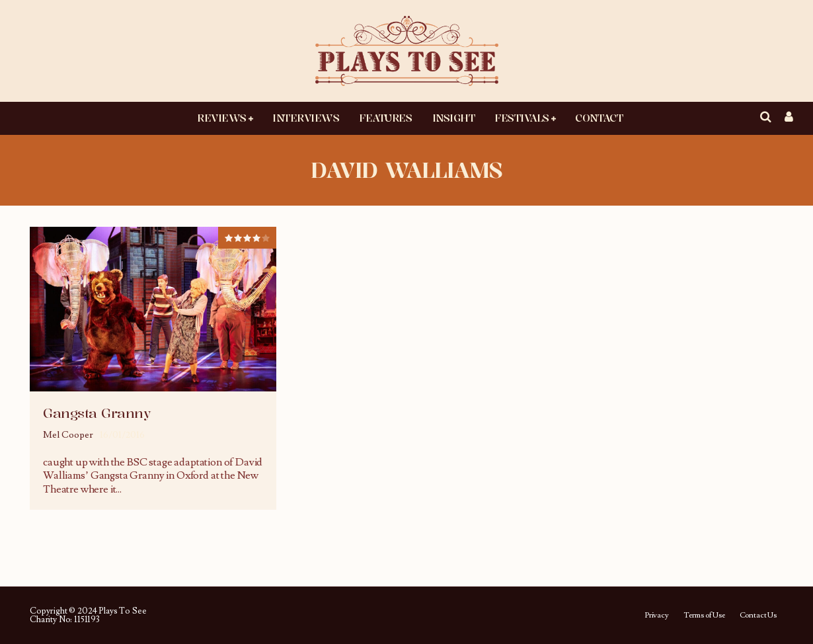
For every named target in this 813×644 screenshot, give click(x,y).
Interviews (306, 118)
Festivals (522, 118)
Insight (454, 118)
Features (385, 118)
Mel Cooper (68, 435)
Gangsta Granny (97, 413)
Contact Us (758, 616)
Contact (599, 118)
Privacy (657, 616)
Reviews (222, 118)
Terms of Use (704, 616)
